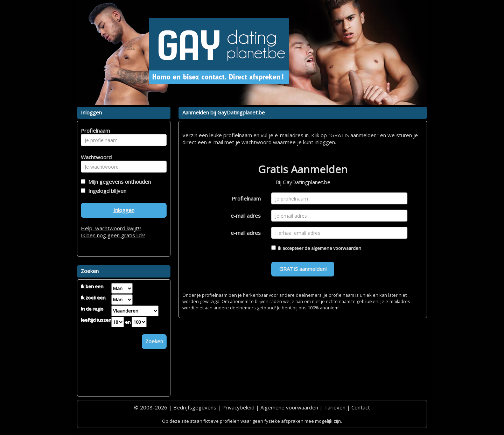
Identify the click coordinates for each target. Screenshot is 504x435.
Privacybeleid (238, 407)
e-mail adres (246, 216)
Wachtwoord (94, 157)
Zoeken (154, 341)
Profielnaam (246, 198)
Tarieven (335, 407)
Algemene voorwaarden (289, 407)
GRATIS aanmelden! (303, 269)
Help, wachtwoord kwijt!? (111, 228)
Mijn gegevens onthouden (118, 182)
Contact (361, 407)
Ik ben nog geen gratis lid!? (113, 235)
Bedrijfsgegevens (195, 407)
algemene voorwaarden (336, 248)
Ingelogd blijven (106, 191)
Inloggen (124, 210)
